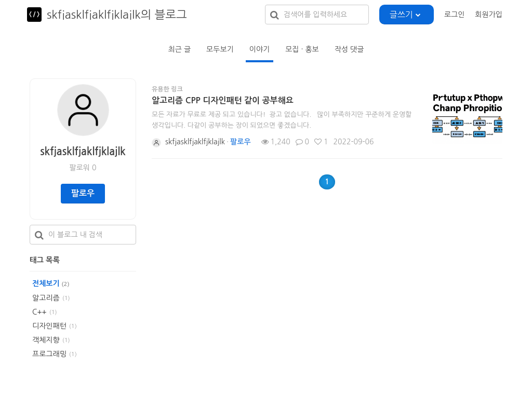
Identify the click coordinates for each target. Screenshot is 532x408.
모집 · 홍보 (302, 49)
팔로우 (83, 193)
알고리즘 (46, 298)
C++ (39, 312)
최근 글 (179, 49)
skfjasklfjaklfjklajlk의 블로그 (117, 15)
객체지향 (46, 340)
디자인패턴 (49, 326)
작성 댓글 (349, 49)
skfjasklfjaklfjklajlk (83, 152)
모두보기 (220, 49)
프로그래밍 (49, 354)
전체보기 (51, 283)
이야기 (260, 49)
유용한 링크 (167, 89)
